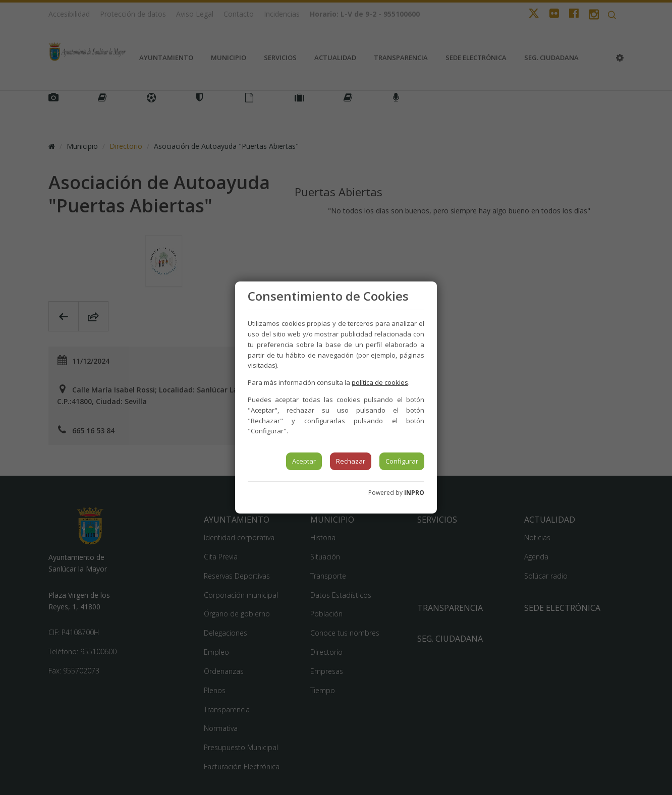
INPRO (414, 493)
